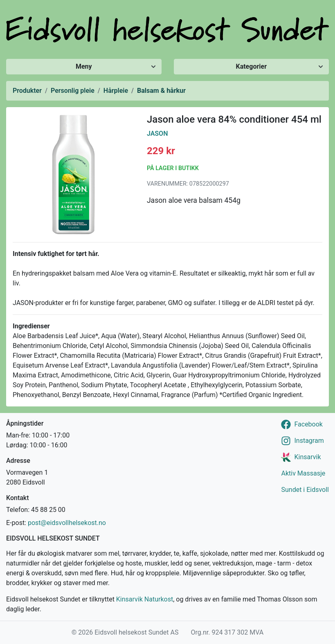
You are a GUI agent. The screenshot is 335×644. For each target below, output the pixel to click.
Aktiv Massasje (303, 473)
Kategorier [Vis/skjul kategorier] (251, 66)
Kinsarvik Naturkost (145, 599)
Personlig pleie (73, 91)
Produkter (27, 91)
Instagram (309, 441)
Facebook (308, 424)
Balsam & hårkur (161, 91)
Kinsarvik (307, 457)
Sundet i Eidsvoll (305, 490)
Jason (157, 134)
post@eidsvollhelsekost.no (67, 523)
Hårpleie (116, 91)
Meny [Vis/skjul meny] (84, 66)
